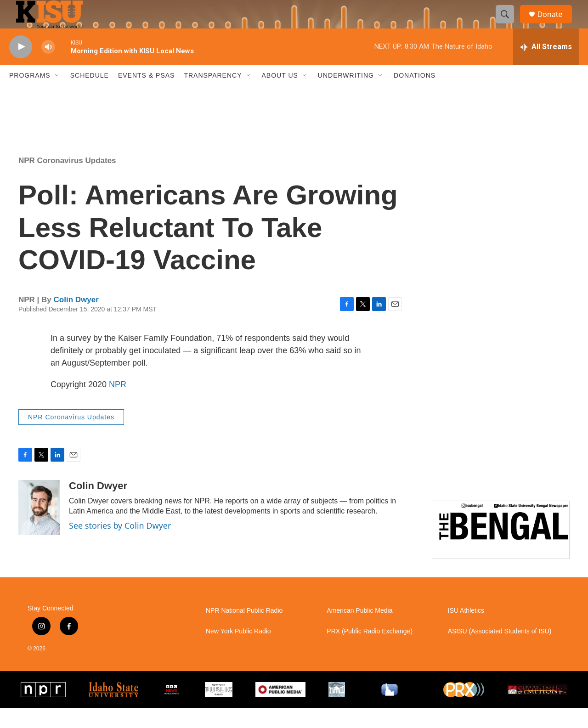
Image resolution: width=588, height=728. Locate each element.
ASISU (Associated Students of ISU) (500, 652)
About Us (280, 96)
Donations (415, 96)
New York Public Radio (238, 652)
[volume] (48, 67)
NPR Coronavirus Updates (67, 180)
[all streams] (546, 67)
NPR (118, 404)
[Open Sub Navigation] (57, 96)
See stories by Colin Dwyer (120, 546)
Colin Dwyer (76, 319)
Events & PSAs (146, 96)
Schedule (90, 96)
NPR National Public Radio (244, 631)
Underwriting (346, 96)
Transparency (213, 96)
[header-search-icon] (509, 24)
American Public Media (359, 631)
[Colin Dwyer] (39, 528)
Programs (30, 96)
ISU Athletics (466, 631)
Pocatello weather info (147, 130)
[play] (21, 67)
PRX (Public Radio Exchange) (370, 652)
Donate (555, 24)
